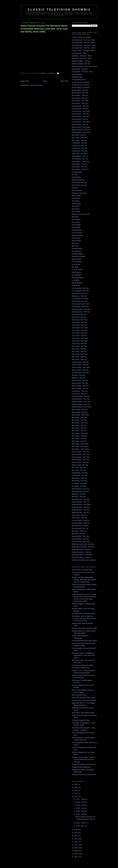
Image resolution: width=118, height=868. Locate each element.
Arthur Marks (76, 225)
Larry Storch (76, 264)
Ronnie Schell (77, 251)
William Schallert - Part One (81, 61)
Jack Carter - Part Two (79, 325)
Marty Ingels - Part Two (80, 412)
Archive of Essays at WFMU (81, 37)
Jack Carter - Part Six (79, 336)
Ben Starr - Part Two (79, 534)
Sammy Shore (77, 259)
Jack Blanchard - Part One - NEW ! (84, 40)
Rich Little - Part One (79, 468)
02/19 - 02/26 (81, 814)
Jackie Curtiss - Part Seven (81, 127)
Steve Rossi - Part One (80, 515)
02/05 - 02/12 (81, 826)
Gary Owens (76, 238)
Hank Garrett (76, 204)
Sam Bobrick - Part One (80, 69)
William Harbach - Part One (81, 402)
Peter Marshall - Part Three (81, 132)
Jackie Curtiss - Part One (80, 362)
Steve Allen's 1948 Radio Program (83, 713)
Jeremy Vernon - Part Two (81, 85)
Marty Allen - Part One (79, 293)
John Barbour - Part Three (81, 161)
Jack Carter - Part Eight (80, 341)
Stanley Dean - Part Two (80, 383)
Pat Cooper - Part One (79, 343)
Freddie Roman (77, 248)
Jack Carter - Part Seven (80, 338)
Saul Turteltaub (77, 74)
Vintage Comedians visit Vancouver (84, 764)
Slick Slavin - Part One (79, 138)
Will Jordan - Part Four (79, 425)
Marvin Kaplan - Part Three (81, 457)
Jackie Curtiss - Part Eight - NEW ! (83, 51)
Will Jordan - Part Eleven (80, 444)
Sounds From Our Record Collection (84, 700)
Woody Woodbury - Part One (82, 549)
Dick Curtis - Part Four (79, 357)
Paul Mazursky (77, 230)
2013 (76, 839)
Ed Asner (75, 175)
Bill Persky (75, 243)
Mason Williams (77, 283)
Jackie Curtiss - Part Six (80, 124)
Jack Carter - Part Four (80, 330)
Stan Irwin (75, 217)
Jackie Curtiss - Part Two (80, 365)
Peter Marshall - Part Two (80, 491)
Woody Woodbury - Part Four (82, 557)
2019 (76, 790)
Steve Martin (76, 227)
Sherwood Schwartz (79, 256)
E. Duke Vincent (77, 270)
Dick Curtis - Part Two (79, 352)
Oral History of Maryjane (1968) (82, 665)
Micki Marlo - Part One (79, 478)
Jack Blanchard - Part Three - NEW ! (84, 45)
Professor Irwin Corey (79, 193)
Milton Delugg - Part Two (80, 388)
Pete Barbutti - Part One (80, 299)
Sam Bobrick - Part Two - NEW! (82, 72)
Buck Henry (76, 209)
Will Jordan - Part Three (80, 423)
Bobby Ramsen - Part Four (81, 507)
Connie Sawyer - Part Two (81, 523)
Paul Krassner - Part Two (80, 109)
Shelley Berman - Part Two (81, 312)
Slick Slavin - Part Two (79, 140)
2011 (76, 845)
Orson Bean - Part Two (80, 167)
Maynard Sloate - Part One (81, 130)
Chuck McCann (77, 233)
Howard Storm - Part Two (80, 539)
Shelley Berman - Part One (81, 309)
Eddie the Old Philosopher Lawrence (84, 560)
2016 (76, 830)
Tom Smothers (77, 262)
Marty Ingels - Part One (80, 410)
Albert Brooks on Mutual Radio (82, 570)
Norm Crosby (76, 196)
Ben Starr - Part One (79, 531)
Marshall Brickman (78, 180)
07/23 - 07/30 (81, 805)
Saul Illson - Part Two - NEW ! (82, 58)
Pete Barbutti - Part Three (80, 304)
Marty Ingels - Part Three (80, 415)
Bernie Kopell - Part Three (81, 88)
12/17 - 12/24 (81, 799)
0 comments (51, 73)
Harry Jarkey (76, 219)
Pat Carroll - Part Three (80, 320)
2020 (76, 787)
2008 (76, 854)
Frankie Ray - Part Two (80, 151)
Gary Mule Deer (77, 77)
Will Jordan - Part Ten (79, 441)
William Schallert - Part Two (81, 64)
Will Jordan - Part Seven (80, 433)
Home (45, 81)
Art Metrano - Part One (80, 143)
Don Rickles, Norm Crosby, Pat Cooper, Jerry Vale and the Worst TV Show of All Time (84, 618)
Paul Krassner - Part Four (80, 114)
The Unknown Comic (79, 80)
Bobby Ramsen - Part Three (81, 505)
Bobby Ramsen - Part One (81, 499)
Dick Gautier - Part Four (80, 103)
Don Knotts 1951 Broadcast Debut (83, 613)
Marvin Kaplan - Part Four (81, 460)
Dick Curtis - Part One (79, 349)
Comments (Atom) (36, 85)
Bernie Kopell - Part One (80, 93)
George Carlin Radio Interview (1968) (84, 628)
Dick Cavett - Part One (79, 183)
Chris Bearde (76, 177)
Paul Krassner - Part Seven (81, 122)
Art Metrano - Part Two (80, 146)
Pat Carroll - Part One (79, 314)
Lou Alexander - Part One (80, 288)
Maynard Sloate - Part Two (81, 214)
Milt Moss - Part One (79, 494)
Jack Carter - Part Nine (80, 153)
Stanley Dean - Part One (80, 381)
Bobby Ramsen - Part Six (80, 512)
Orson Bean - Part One (80, 164)
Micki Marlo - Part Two (79, 481)
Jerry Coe (75, 188)
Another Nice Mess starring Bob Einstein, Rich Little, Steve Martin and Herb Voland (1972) (84, 580)
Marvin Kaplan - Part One (80, 452)
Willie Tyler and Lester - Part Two (83, 547)
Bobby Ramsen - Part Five (81, 510)
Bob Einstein (76, 198)
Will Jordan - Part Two (79, 420)
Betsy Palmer (76, 241)
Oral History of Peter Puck (81, 668)
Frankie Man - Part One (80, 473)
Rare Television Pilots (79, 695)
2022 (76, 784)
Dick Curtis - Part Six (79, 135)
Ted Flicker (76, 201)
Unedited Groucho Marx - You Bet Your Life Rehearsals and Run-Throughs (83, 760)
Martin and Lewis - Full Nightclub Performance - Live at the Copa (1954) (83, 655)
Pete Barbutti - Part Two (80, 301)
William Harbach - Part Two (81, 404)
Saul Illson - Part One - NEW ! (82, 56)
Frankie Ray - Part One (80, 148)
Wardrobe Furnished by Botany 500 (84, 775)
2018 (76, 793)
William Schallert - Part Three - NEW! (84, 66)
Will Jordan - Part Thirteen (81, 449)
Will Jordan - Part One (79, 417)
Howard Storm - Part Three (81, 542)
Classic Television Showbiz (59, 10)
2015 (76, 833)
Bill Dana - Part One (79, 375)
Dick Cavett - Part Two (79, 185)
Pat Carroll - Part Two (79, 317)
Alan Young (76, 285)
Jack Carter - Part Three (80, 328)
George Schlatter (78, 254)
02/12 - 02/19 (81, 823)
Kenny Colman (77, 190)
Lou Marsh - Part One (79, 483)
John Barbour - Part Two (80, 159)
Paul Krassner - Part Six (80, 119)
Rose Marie (76, 222)
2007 (76, 857)
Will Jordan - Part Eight (80, 436)
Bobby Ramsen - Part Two (81, 502)
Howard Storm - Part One (80, 536)
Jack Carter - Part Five (79, 333)
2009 (76, 851)
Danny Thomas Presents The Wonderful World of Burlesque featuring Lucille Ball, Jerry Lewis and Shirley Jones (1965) (44, 29)
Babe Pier (75, 246)
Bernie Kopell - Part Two (80, 90)
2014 (76, 836)
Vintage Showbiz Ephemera (81, 767)
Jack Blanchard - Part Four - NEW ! (84, 48)
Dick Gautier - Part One (80, 95)
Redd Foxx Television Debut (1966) (84, 698)
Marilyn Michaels (78, 235)
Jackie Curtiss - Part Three (81, 367)
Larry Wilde (76, 280)
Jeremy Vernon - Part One (81, 82)
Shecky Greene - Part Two (81, 399)
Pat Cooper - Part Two (79, 346)
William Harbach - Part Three (82, 407)
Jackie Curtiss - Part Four (80, 373)
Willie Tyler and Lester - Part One (83, 544)
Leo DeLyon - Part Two (80, 394)
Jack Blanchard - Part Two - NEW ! (84, 43)
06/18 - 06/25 (81, 811)
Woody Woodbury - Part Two (81, 552)
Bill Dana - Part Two (79, 378)
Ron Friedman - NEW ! (80, 53)
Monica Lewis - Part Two (80, 465)
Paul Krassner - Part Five (80, 117)
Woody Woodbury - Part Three (82, 555)
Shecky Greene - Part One (81, 396)
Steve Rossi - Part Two (80, 518)
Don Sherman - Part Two (80, 528)
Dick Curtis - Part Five (79, 359)
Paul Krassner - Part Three (81, 111)
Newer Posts (25, 81)
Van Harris (75, 206)
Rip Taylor (75, 267)
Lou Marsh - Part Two (79, 486)
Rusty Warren (76, 272)
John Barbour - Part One (80, 156)
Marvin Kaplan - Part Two (80, 454)
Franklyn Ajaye (77, 172)
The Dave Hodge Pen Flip (81, 720)
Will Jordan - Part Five (79, 428)
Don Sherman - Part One (80, 526)
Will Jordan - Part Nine (79, 439)
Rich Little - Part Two (79, 470)
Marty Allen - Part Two (79, 296)
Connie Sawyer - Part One (81, 520)
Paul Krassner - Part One (80, 106)
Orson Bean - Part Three (80, 169)
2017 (76, 796)
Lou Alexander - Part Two (80, 291)
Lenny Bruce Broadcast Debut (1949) (84, 641)
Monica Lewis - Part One (80, 462)
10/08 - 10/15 (81, 802)
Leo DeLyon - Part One (80, 391)
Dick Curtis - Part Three (80, 354)
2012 (76, 842)
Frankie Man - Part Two (80, 476)
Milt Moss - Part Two (79, 497)
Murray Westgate (78, 278)
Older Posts (64, 81)
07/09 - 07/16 (81, 808)
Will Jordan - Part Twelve (80, 447)
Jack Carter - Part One (79, 322)
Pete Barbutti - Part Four (80, 307)
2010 (76, 848)
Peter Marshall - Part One (80, 489)
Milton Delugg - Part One (80, 386)
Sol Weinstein (76, 275)
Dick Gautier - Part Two (80, 98)
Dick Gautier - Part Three (80, 101)
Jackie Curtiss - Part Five (80, 370)
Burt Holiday (76, 212)
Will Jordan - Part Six (79, 431)
